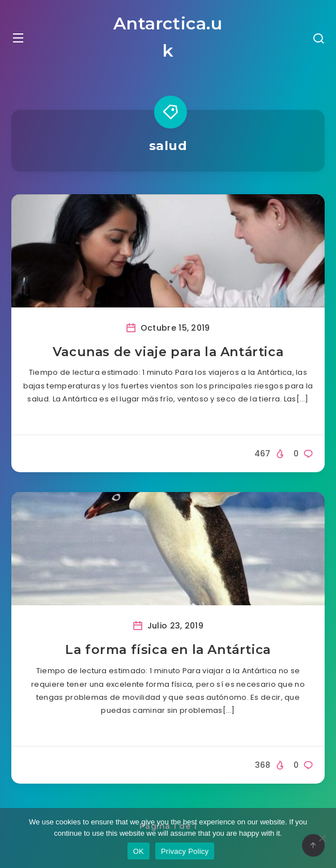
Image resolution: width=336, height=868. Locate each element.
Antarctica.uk (168, 37)
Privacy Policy (185, 851)
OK (139, 851)
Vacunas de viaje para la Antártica (168, 352)
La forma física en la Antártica (168, 650)
